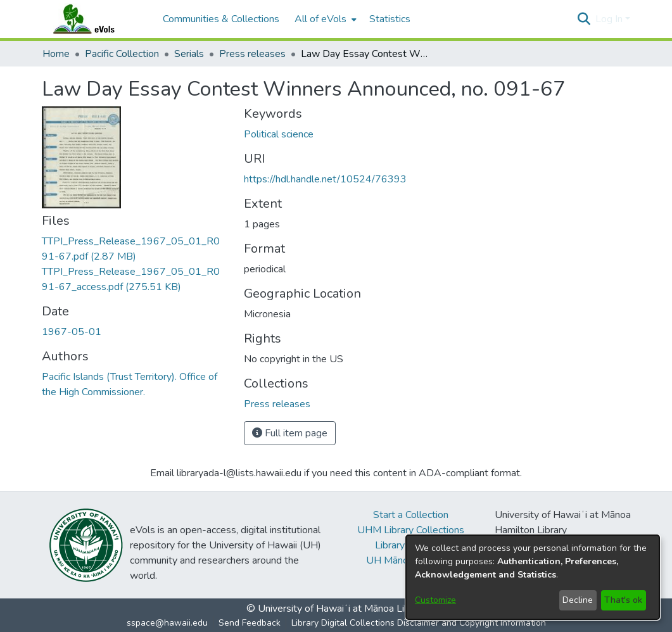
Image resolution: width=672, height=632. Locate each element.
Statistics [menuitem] (390, 19)
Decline (578, 600)
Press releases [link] (252, 54)
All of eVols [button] (320, 19)
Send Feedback (250, 623)
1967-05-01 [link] (72, 332)
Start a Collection (411, 515)
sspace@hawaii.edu (167, 623)
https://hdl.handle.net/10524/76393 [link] (325, 179)
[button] (584, 19)
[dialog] (533, 577)
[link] (277, 404)
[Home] (96, 19)
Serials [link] (189, 54)
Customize (435, 600)
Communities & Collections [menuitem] (221, 19)
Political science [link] (279, 134)
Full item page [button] (290, 433)
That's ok (623, 600)
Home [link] (56, 54)
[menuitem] (324, 19)
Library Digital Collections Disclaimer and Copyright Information (419, 623)
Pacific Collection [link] (122, 54)
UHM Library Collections (411, 530)
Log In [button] (610, 19)
